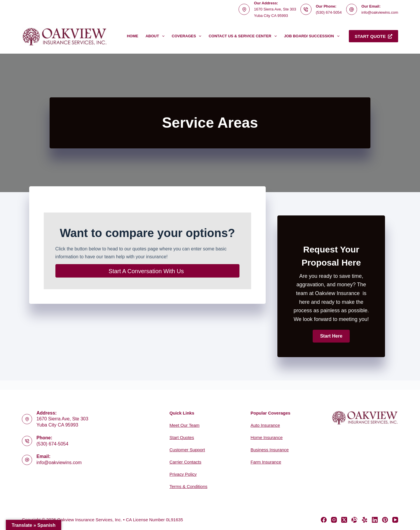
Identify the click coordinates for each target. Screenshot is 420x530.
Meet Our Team (184, 425)
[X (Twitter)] (344, 520)
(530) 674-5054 (329, 12)
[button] (331, 336)
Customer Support (187, 450)
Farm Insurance (266, 462)
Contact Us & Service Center (244, 36)
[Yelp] (365, 520)
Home (133, 36)
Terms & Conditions (188, 486)
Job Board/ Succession (313, 36)
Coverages (188, 36)
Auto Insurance (265, 425)
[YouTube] (395, 520)
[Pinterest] (385, 520)
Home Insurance (267, 437)
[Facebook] (324, 520)
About (156, 36)
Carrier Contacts (185, 462)
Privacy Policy (183, 474)
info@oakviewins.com (380, 12)
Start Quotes (182, 437)
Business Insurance (270, 450)
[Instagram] (334, 520)
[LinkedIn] (375, 520)
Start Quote (373, 36)
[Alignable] (354, 520)
